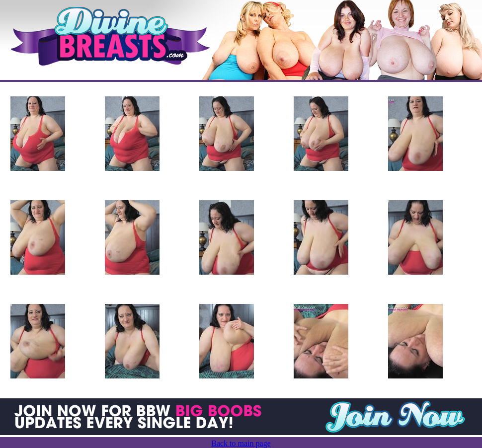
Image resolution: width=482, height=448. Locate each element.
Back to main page (241, 443)
